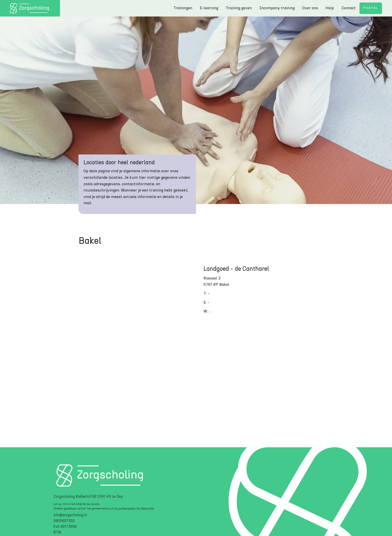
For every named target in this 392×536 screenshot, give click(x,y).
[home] (30, 8)
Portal (371, 8)
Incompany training (277, 8)
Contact (349, 8)
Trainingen (183, 8)
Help (330, 8)
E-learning (209, 8)
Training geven (239, 8)
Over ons (310, 8)
